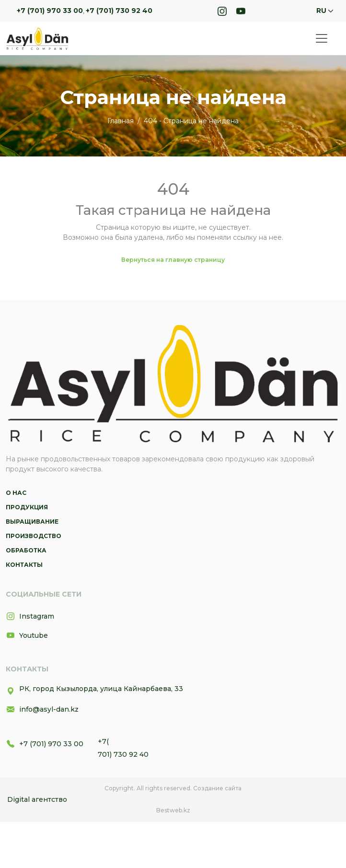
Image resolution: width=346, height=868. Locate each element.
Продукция (27, 507)
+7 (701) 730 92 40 (119, 11)
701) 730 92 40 (123, 754)
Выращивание (32, 522)
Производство (34, 536)
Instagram (30, 616)
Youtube (27, 635)
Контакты (24, 565)
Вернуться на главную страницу (173, 260)
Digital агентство (37, 799)
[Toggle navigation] (322, 38)
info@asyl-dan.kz (42, 709)
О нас (16, 493)
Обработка (26, 550)
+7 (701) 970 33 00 (50, 11)
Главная (121, 121)
